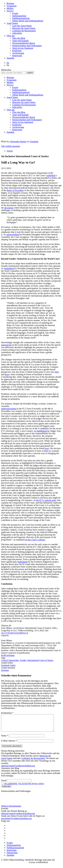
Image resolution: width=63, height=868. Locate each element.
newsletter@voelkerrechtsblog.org (16, 822)
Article (10, 151)
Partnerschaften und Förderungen (27, 46)
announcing (6, 345)
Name (5, 739)
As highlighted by (42, 431)
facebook (5, 665)
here (57, 372)
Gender (23, 660)
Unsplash (34, 141)
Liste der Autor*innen (22, 26)
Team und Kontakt (20, 41)
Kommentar (7, 713)
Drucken (5, 670)
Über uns (11, 36)
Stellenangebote (19, 16)
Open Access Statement (23, 48)
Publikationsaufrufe (21, 18)
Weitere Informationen (11, 809)
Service (10, 11)
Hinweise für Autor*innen (24, 28)
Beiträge (10, 3)
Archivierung (18, 53)
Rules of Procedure (15, 190)
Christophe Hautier (18, 141)
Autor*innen (12, 23)
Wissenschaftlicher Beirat (24, 43)
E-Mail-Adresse (9, 744)
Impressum (17, 56)
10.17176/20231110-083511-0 (14, 633)
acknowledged (13, 234)
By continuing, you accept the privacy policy (24, 787)
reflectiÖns (17, 33)
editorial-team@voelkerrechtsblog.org (18, 769)
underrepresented (9, 409)
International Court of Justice (40, 660)
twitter (13, 665)
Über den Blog (19, 38)
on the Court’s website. (35, 540)
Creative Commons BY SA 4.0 (15, 866)
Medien (10, 8)
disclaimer (9, 208)
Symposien (12, 6)
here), (47, 448)
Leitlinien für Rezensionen (24, 31)
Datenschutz (12, 856)
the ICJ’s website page (46, 500)
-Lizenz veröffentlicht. (38, 866)
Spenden (10, 58)
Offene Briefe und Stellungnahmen (28, 21)
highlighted (9, 268)
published (51, 175)
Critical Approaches (10, 660)
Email (4, 784)
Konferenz (17, 51)
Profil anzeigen (8, 655)
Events (15, 13)
